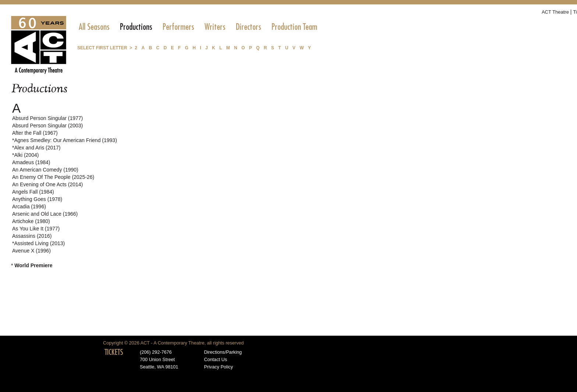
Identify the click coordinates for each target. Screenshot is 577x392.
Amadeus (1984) (31, 162)
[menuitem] (94, 27)
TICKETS (114, 352)
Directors (249, 27)
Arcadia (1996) (29, 206)
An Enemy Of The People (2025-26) (53, 177)
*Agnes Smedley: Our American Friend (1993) (65, 140)
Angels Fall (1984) (33, 192)
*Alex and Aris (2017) (36, 148)
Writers (215, 27)
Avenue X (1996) (31, 251)
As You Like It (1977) (36, 229)
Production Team (294, 27)
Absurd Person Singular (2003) (47, 126)
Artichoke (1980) (31, 221)
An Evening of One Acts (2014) (47, 184)
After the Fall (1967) (35, 133)
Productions (136, 27)
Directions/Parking (223, 352)
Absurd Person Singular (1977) (47, 118)
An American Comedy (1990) (45, 170)
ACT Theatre (555, 12)
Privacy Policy (218, 367)
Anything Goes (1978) (37, 199)
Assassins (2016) (32, 236)
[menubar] (198, 27)
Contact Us (215, 360)
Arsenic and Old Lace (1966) (45, 214)
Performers (178, 27)
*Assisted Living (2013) (38, 243)
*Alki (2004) (25, 155)
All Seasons (94, 27)
